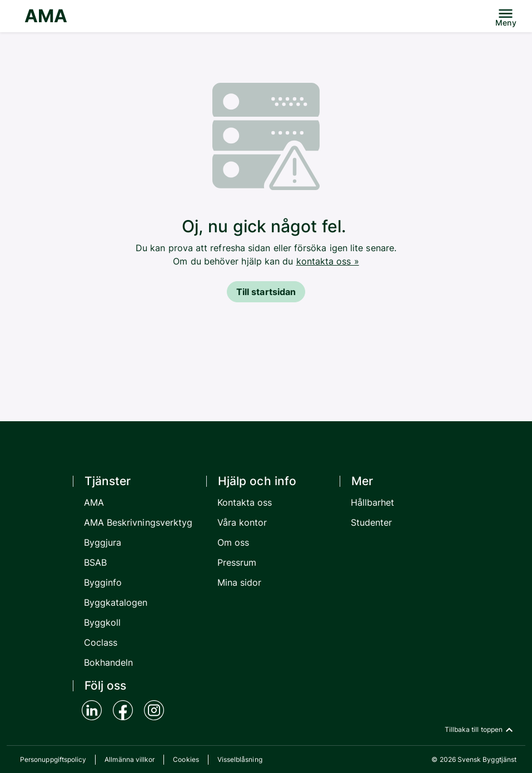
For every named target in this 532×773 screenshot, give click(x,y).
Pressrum (237, 562)
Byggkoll (103, 622)
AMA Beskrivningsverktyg (138, 522)
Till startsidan (266, 292)
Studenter (372, 522)
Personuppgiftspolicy (53, 759)
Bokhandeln (109, 662)
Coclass (101, 642)
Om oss (233, 542)
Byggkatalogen (116, 602)
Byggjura (103, 542)
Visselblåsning (240, 759)
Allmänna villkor (130, 759)
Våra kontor (242, 522)
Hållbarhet (373, 502)
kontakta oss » (328, 261)
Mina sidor (240, 582)
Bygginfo (103, 582)
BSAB (95, 562)
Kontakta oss (245, 502)
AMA (46, 16)
